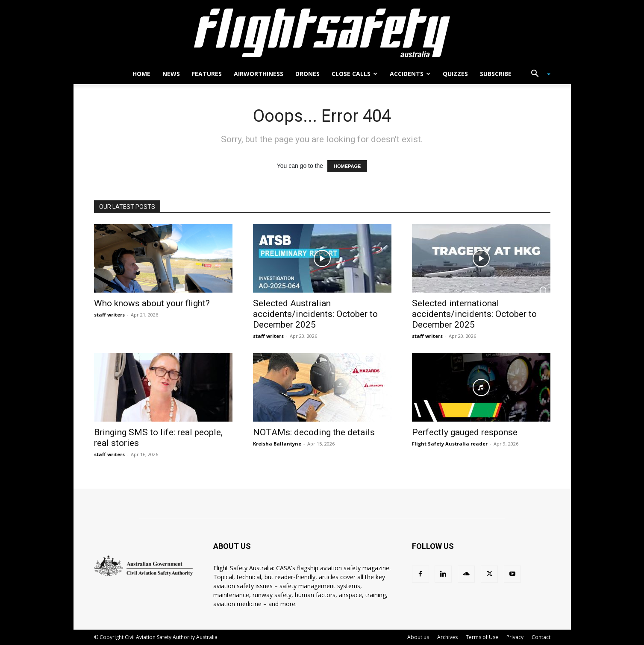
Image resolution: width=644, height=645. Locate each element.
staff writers (109, 315)
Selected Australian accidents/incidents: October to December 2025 (315, 314)
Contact (541, 637)
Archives (447, 637)
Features (207, 74)
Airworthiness (259, 74)
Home (141, 74)
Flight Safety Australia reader (450, 444)
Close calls (354, 74)
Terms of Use (482, 637)
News (171, 74)
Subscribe (496, 74)
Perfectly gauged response (465, 432)
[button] (538, 75)
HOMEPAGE (347, 166)
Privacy (515, 637)
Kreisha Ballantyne (277, 444)
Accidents (410, 74)
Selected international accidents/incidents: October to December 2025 (474, 314)
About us (418, 637)
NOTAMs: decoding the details (314, 432)
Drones (307, 74)
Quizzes (455, 74)
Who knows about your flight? (152, 303)
